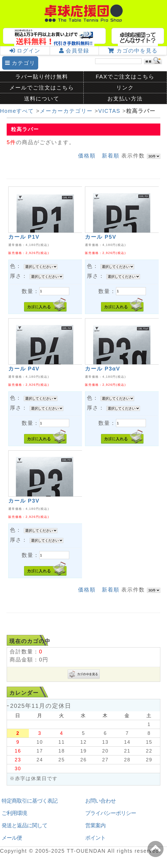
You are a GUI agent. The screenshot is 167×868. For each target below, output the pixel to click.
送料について (42, 99)
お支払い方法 (125, 99)
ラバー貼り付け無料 (42, 77)
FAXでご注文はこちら (125, 77)
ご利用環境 (14, 813)
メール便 (12, 838)
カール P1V (24, 237)
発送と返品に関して (24, 825)
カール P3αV (103, 369)
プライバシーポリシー (111, 813)
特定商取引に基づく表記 (30, 801)
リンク (125, 88)
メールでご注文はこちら (42, 88)
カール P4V (24, 369)
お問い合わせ (100, 801)
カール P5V (101, 237)
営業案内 (95, 825)
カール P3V (24, 501)
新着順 (111, 156)
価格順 (87, 156)
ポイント (95, 838)
